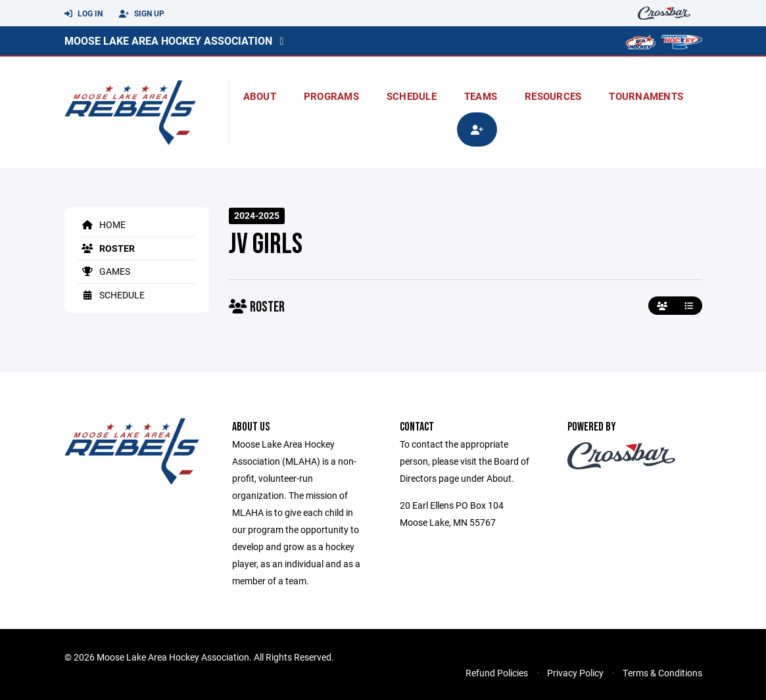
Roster (106, 248)
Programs (331, 96)
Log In (84, 14)
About (260, 96)
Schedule (412, 96)
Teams (481, 96)
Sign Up (142, 14)
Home (102, 224)
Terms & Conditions (662, 673)
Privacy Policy (575, 673)
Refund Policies (497, 673)
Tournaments (646, 96)
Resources (553, 96)
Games (104, 271)
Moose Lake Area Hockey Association (168, 40)
